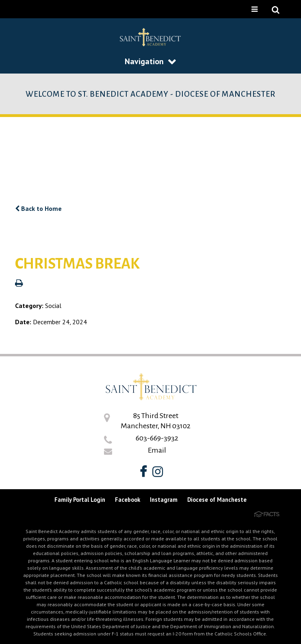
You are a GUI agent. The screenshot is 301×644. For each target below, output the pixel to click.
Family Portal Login (80, 500)
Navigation (150, 61)
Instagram (164, 500)
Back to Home (38, 208)
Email (157, 450)
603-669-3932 (157, 438)
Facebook (128, 500)
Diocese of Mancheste (217, 500)
